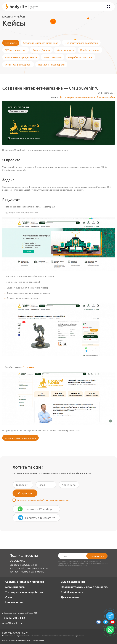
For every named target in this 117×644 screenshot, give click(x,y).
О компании (28, 367)
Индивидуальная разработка (81, 43)
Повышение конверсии (51, 64)
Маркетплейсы (65, 50)
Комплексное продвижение (21, 57)
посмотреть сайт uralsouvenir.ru (20, 438)
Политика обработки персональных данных (16, 640)
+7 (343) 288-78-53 (14, 618)
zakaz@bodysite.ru (12, 623)
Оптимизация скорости (18, 64)
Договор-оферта (39, 640)
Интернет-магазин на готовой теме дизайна (87, 97)
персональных (56, 500)
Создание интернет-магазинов (41, 43)
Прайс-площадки (90, 50)
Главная (8, 16)
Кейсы (21, 16)
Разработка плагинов (80, 57)
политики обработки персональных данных (83, 564)
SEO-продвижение (16, 50)
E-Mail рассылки (53, 57)
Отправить (25, 493)
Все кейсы (11, 43)
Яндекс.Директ (41, 50)
